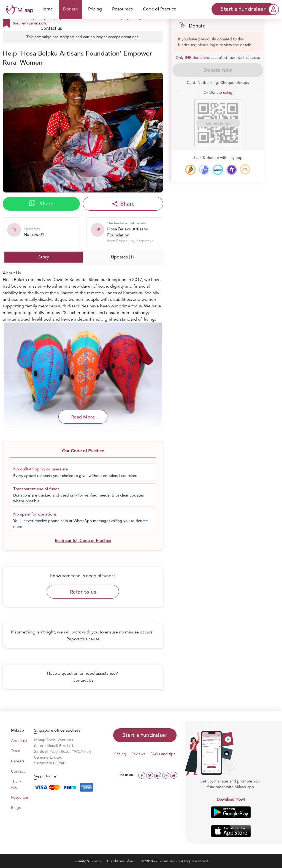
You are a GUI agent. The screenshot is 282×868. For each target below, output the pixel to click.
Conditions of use (122, 861)
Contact (18, 771)
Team (16, 751)
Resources (122, 9)
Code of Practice (160, 9)
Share (41, 203)
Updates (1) (122, 257)
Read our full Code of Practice (83, 540)
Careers (18, 761)
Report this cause (83, 639)
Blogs (16, 808)
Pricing (95, 9)
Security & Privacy (88, 861)
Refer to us (83, 592)
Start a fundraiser (145, 735)
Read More (83, 417)
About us (19, 741)
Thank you (16, 784)
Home (47, 9)
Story (44, 257)
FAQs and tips (163, 754)
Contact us (51, 28)
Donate (70, 9)
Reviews (138, 754)
